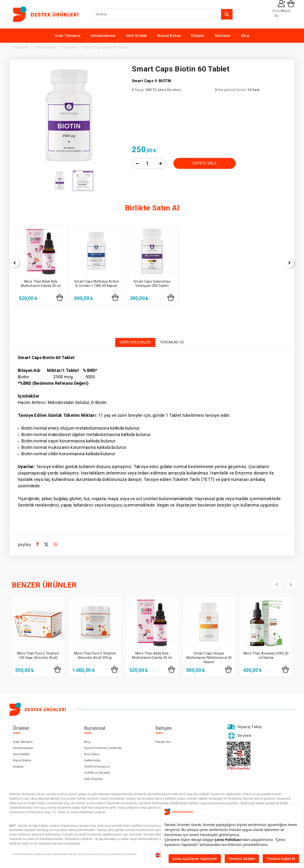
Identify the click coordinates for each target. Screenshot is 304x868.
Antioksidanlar (103, 36)
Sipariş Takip (247, 729)
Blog (245, 36)
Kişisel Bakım (169, 36)
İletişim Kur (163, 743)
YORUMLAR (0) (175, 343)
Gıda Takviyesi (68, 36)
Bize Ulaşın (92, 756)
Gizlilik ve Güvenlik (97, 774)
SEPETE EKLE (204, 163)
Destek (241, 739)
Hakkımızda (92, 762)
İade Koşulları (94, 780)
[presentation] (8, 263)
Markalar (223, 36)
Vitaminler (70, 47)
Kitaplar (198, 36)
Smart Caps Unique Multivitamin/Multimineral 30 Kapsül (209, 659)
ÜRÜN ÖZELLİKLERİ (133, 343)
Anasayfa (21, 47)
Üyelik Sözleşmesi (97, 768)
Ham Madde (137, 36)
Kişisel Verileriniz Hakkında (103, 749)
